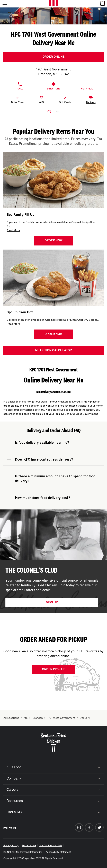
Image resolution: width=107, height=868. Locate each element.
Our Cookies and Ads (51, 846)
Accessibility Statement (58, 852)
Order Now (53, 241)
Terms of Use (29, 846)
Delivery (91, 103)
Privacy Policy (11, 846)
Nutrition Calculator (53, 350)
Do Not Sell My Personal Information (23, 852)
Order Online (53, 57)
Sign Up (52, 602)
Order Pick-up (54, 669)
